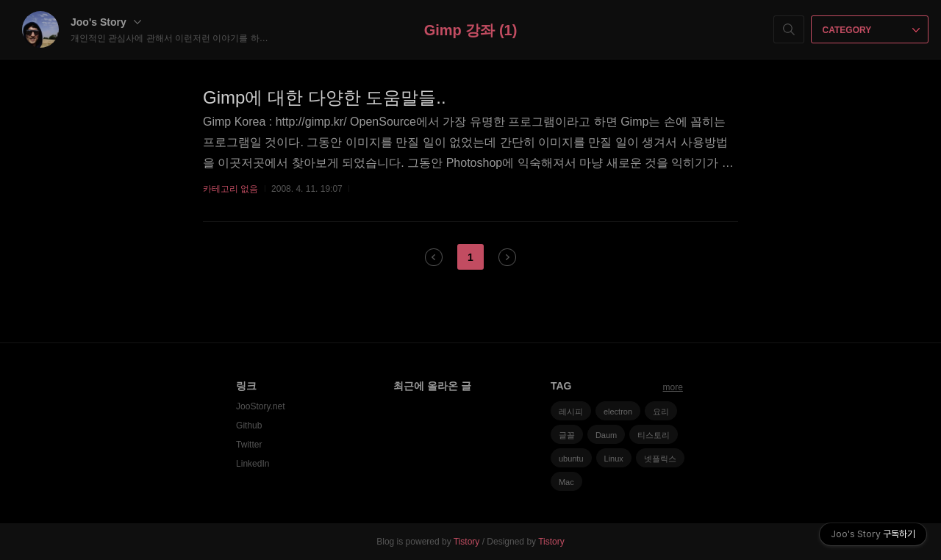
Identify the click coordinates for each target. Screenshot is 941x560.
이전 (434, 257)
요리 (661, 412)
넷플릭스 (660, 459)
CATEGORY (872, 30)
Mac (566, 482)
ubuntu (571, 459)
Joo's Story (106, 22)
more (673, 387)
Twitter (249, 445)
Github (249, 426)
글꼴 (567, 435)
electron (618, 412)
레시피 (571, 412)
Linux (614, 459)
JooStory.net (260, 406)
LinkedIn (253, 464)
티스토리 (654, 435)
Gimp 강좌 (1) (471, 30)
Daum (606, 435)
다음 (507, 257)
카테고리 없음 (230, 189)
